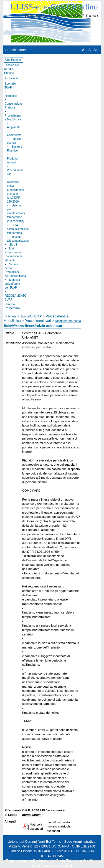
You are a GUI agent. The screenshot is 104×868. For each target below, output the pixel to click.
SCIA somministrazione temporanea (18, 229)
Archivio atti (12, 78)
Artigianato (14, 127)
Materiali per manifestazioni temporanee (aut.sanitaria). (16, 213)
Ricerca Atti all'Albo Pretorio (12, 69)
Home (12, 316)
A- (84, 50)
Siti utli (13, 245)
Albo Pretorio (13, 60)
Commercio (14, 135)
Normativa (11, 96)
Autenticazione (15, 50)
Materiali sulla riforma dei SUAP (12, 284)
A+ (96, 50)
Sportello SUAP (31, 316)
